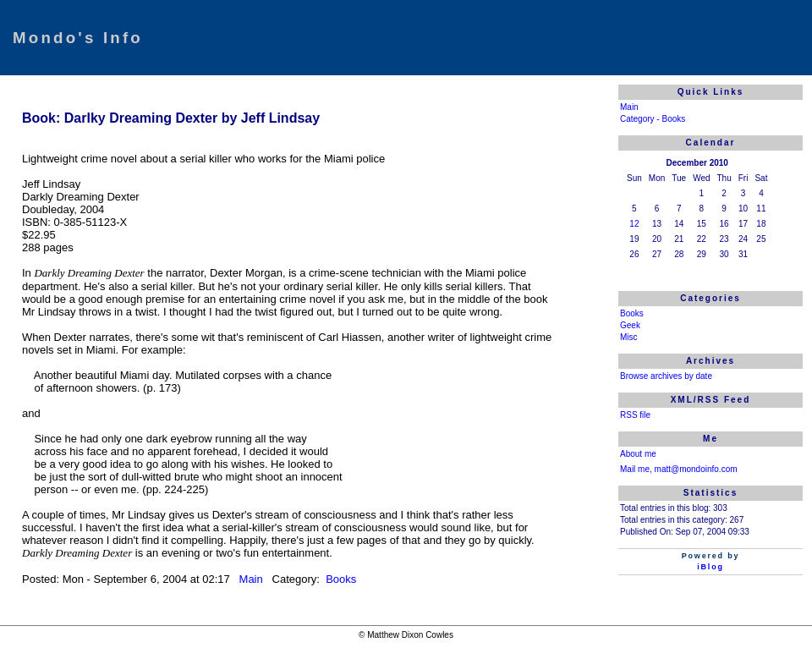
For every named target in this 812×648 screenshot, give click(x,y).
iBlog (710, 567)
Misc (629, 337)
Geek (630, 325)
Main (253, 579)
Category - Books (653, 119)
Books (340, 579)
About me (638, 454)
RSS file (635, 415)
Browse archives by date (666, 376)
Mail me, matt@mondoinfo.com (679, 469)
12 (634, 224)
